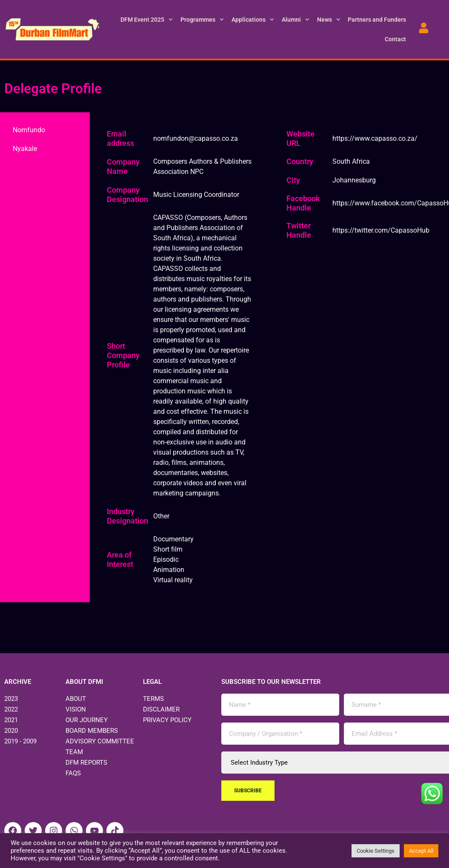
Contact (395, 39)
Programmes (202, 20)
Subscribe (248, 791)
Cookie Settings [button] (376, 851)
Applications (253, 20)
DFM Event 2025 (147, 20)
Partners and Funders (377, 20)
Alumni (296, 20)
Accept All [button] (421, 851)
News (329, 20)
